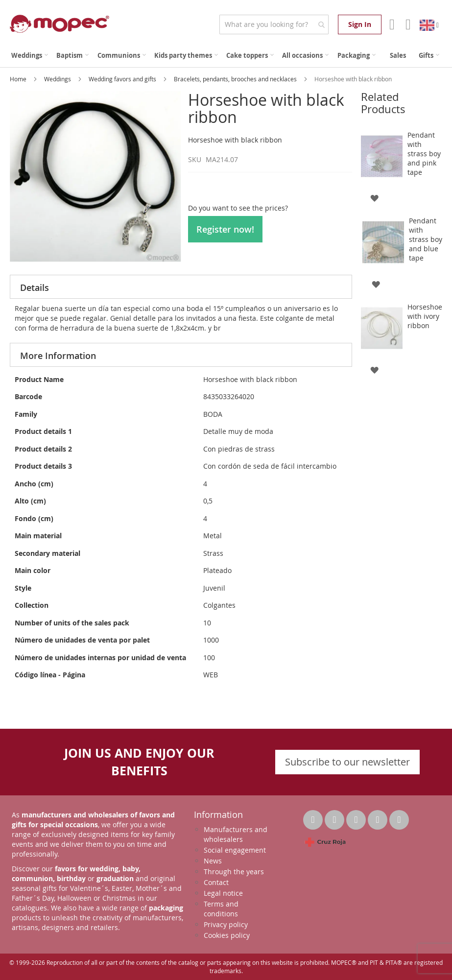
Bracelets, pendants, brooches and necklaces (236, 79)
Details (35, 287)
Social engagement (235, 850)
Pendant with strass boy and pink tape (424, 154)
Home (19, 79)
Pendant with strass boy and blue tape (426, 239)
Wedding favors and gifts (123, 79)
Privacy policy (226, 924)
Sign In (360, 24)
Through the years (234, 872)
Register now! (225, 229)
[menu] (226, 56)
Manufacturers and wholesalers (236, 834)
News (213, 861)
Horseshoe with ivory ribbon (425, 316)
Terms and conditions (221, 909)
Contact (216, 882)
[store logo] (59, 24)
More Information (58, 356)
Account (391, 24)
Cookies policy (227, 935)
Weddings (58, 79)
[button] (374, 198)
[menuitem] (30, 56)
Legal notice (223, 893)
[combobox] (274, 24)
